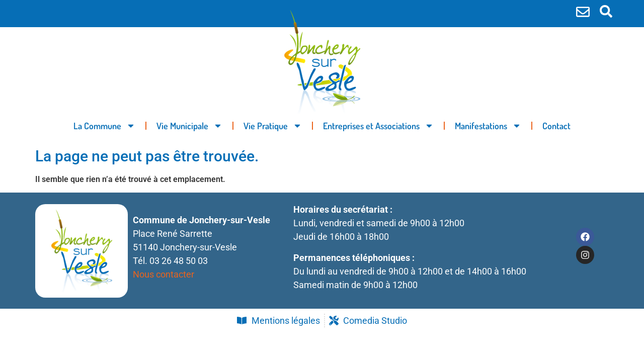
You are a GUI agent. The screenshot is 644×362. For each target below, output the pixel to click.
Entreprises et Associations (378, 126)
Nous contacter (164, 274)
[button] (606, 11)
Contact (556, 126)
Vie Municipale (189, 126)
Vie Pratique (273, 126)
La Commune (104, 126)
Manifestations (488, 126)
